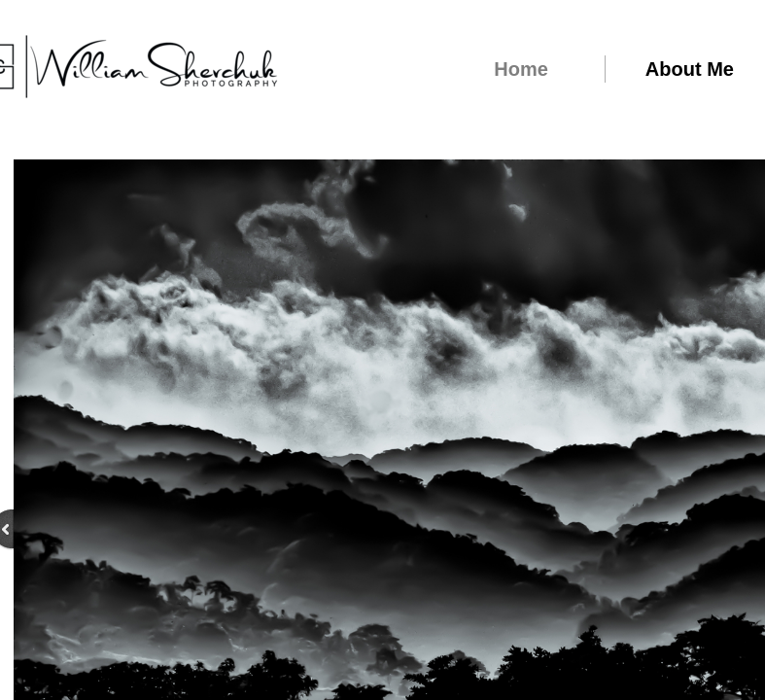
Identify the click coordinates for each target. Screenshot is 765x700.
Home (521, 69)
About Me (690, 69)
